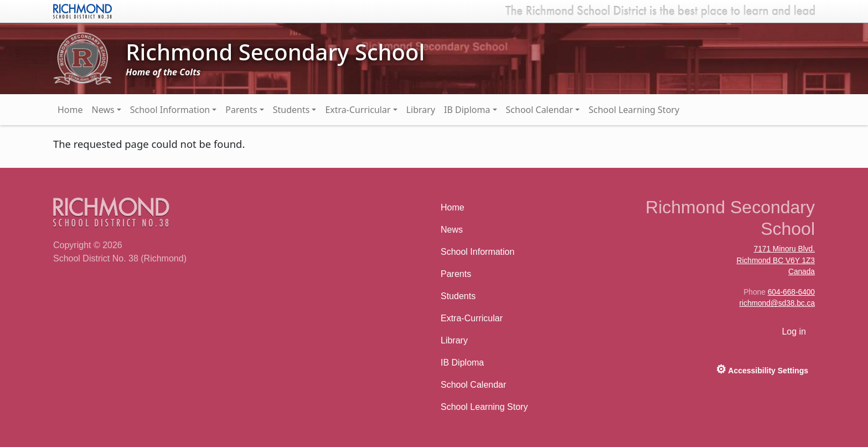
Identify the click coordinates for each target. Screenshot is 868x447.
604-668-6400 (791, 292)
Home (70, 110)
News (103, 110)
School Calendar (540, 110)
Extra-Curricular (358, 110)
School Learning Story (634, 110)
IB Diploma (467, 110)
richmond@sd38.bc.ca (777, 303)
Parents (241, 110)
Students (291, 110)
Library (421, 110)
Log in (794, 332)
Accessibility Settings (762, 369)
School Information (170, 110)
